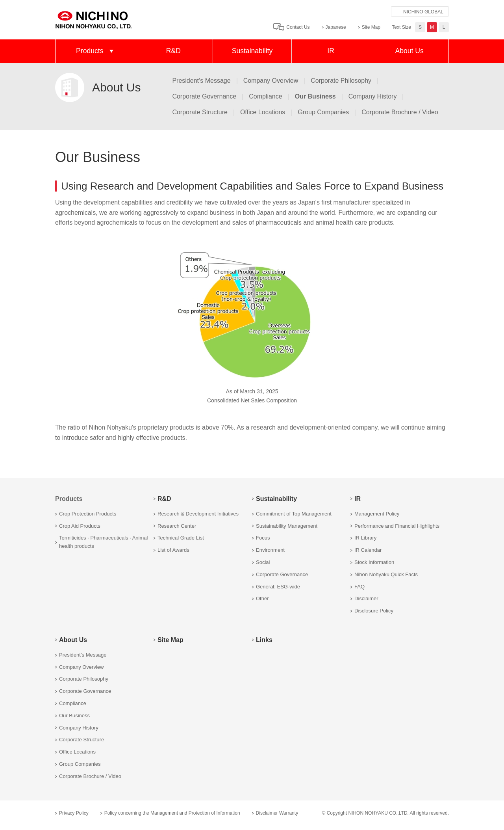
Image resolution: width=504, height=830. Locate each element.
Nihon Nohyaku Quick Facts (386, 574)
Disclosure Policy (374, 611)
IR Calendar (368, 550)
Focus (263, 538)
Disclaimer (366, 598)
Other (262, 598)
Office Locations (263, 112)
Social (263, 562)
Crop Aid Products (80, 526)
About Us (409, 51)
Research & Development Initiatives (198, 514)
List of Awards (173, 550)
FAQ (359, 587)
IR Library (365, 538)
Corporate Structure (200, 112)
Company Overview (271, 81)
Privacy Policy (74, 813)
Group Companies (323, 112)
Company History (373, 96)
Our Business (74, 716)
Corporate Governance (204, 96)
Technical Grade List (181, 538)
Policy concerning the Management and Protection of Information (172, 813)
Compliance (265, 96)
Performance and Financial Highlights (397, 526)
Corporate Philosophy (341, 81)
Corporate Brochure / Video (400, 112)
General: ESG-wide (278, 587)
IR (331, 51)
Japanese (336, 27)
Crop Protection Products (88, 514)
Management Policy (377, 514)
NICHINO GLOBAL (423, 12)
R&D (173, 51)
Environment (270, 550)
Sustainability (252, 51)
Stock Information (374, 562)
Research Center (177, 526)
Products (90, 51)
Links (264, 640)
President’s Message (201, 81)
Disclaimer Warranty (277, 813)
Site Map (371, 27)
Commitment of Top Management (294, 514)
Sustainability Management (287, 526)
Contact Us (298, 27)
